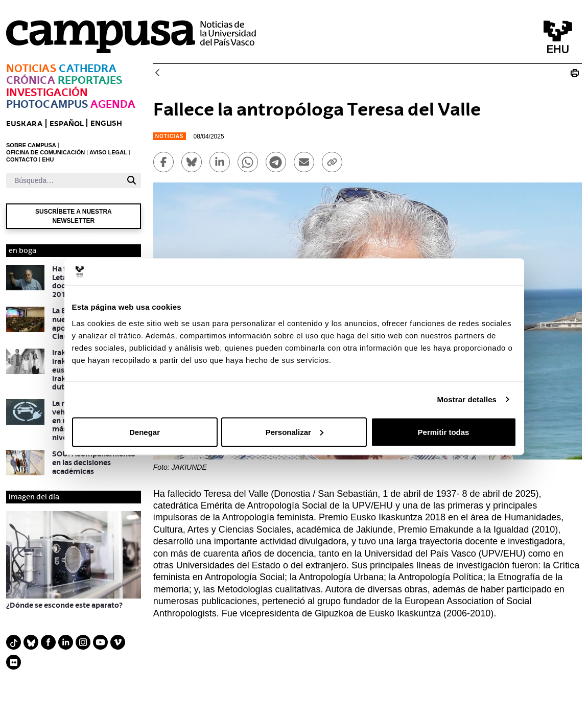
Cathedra (88, 68)
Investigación (47, 92)
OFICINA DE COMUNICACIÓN (45, 152)
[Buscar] (64, 180)
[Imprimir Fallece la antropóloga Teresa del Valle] (575, 73)
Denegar (145, 432)
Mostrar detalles (467, 399)
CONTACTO (22, 159)
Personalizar (295, 432)
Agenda (113, 104)
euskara (24, 123)
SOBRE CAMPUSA (31, 145)
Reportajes (90, 80)
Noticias (31, 68)
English (106, 123)
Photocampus (47, 104)
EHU (48, 159)
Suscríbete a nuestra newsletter (74, 216)
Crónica (31, 80)
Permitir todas (444, 432)
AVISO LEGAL (108, 152)
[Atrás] (157, 73)
